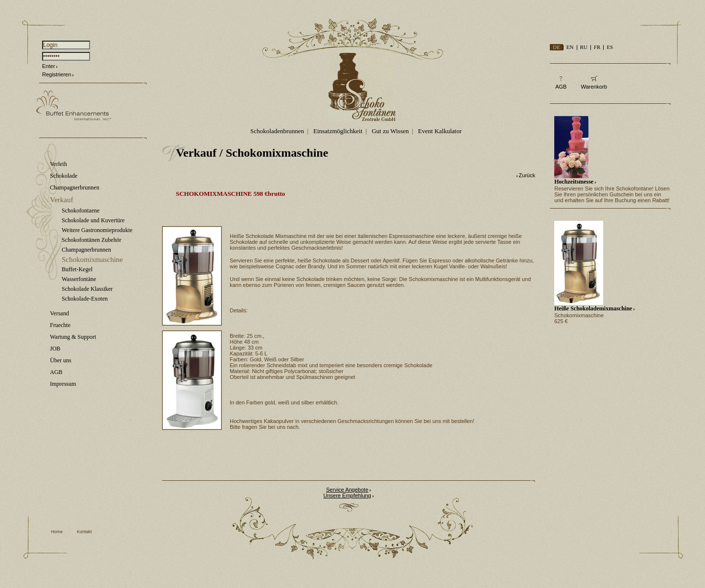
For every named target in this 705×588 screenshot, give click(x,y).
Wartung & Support (73, 337)
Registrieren (57, 74)
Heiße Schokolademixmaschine (593, 308)
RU (584, 47)
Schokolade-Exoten (85, 299)
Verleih (59, 164)
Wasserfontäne (79, 279)
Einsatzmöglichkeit (338, 131)
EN (570, 47)
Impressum (63, 384)
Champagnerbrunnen (75, 188)
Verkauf (61, 200)
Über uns (61, 360)
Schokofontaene (81, 211)
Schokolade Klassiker (87, 289)
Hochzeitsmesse (574, 182)
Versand (59, 313)
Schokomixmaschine (92, 259)
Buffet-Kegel (77, 269)
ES (610, 47)
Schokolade (64, 176)
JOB (55, 349)
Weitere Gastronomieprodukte (97, 230)
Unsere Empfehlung (347, 495)
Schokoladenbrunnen (277, 131)
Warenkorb (594, 87)
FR (597, 47)
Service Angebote (347, 490)
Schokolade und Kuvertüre (93, 220)
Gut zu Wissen (390, 131)
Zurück (527, 175)
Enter (48, 66)
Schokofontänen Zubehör (92, 240)
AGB (56, 372)
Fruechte (60, 325)
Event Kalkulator (440, 131)
